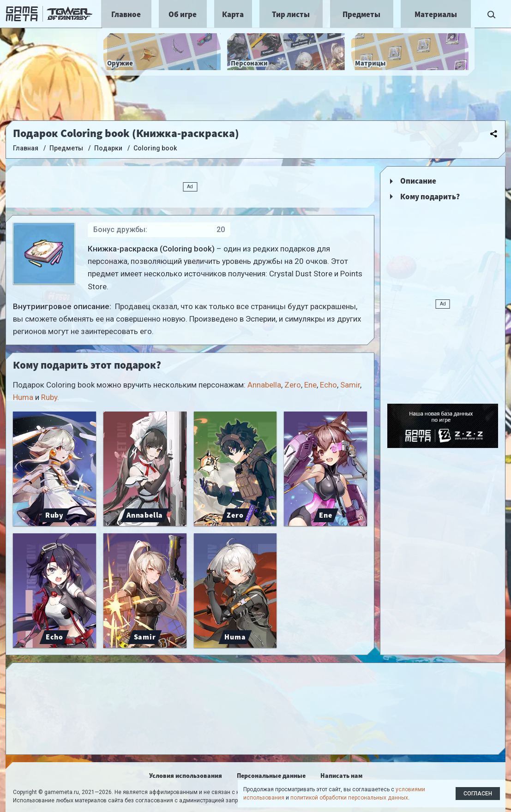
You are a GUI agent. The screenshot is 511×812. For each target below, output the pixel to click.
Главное (126, 14)
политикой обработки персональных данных (349, 798)
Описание (418, 181)
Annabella (264, 385)
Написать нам (341, 776)
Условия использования (186, 776)
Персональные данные (271, 776)
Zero (293, 385)
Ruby (49, 397)
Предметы (361, 14)
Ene (310, 385)
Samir (350, 385)
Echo (328, 385)
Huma (23, 397)
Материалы (436, 14)
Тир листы (291, 14)
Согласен (478, 794)
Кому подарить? (430, 197)
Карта (233, 14)
